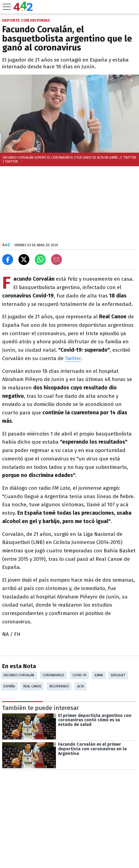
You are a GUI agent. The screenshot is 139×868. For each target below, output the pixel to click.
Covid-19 (79, 675)
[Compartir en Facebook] (8, 260)
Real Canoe (32, 686)
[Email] (56, 260)
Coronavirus (53, 675)
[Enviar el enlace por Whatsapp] (40, 260)
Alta (80, 686)
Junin (99, 675)
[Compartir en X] (24, 260)
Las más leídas (23, 851)
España (9, 686)
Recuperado (59, 686)
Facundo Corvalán (19, 675)
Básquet (118, 675)
